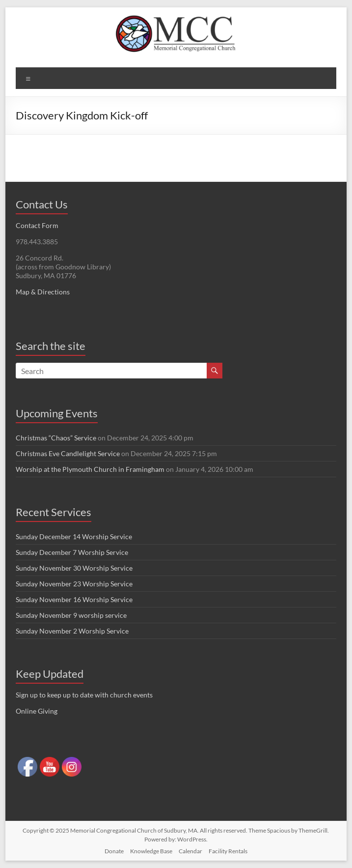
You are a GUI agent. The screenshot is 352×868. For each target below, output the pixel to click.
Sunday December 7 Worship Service (72, 552)
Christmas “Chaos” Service (56, 438)
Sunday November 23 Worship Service (74, 584)
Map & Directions (43, 292)
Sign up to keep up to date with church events (84, 695)
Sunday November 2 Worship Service (72, 631)
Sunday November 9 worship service (71, 615)
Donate (114, 851)
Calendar (190, 851)
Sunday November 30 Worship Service (74, 568)
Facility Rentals (228, 851)
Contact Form (37, 225)
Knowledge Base (151, 851)
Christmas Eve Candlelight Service (68, 453)
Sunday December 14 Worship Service (74, 536)
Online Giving (37, 711)
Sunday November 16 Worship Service (74, 599)
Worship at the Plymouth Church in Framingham (90, 469)
